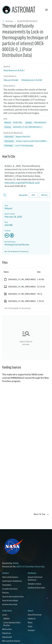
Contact (31, 630)
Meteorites (7, 629)
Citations (32, 619)
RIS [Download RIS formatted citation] (33, 195)
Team (30, 626)
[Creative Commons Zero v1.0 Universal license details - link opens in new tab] (26, 235)
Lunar (5, 615)
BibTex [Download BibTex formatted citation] (44, 195)
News (30, 622)
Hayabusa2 (7, 637)
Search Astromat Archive (13, 597)
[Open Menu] (46, 10)
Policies (6, 593)
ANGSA (6, 619)
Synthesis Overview (36, 588)
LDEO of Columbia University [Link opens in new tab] (30, 566)
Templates (7, 585)
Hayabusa (6, 633)
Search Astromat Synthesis (35, 578)
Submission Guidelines (12, 581)
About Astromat (35, 615)
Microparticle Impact (11, 641)
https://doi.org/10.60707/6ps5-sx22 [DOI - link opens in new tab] (22, 183)
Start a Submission (10, 577)
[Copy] (5, 195)
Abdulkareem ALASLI (14, 70)
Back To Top (41, 514)
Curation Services (10, 589)
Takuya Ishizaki (11, 80)
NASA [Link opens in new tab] (16, 563)
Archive (9, 21)
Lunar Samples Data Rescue (12, 624)
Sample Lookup (34, 584)
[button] (36, 123)
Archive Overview (10, 604)
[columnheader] (19, 272)
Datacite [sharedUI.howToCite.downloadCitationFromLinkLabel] (23, 195)
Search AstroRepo (10, 600)
